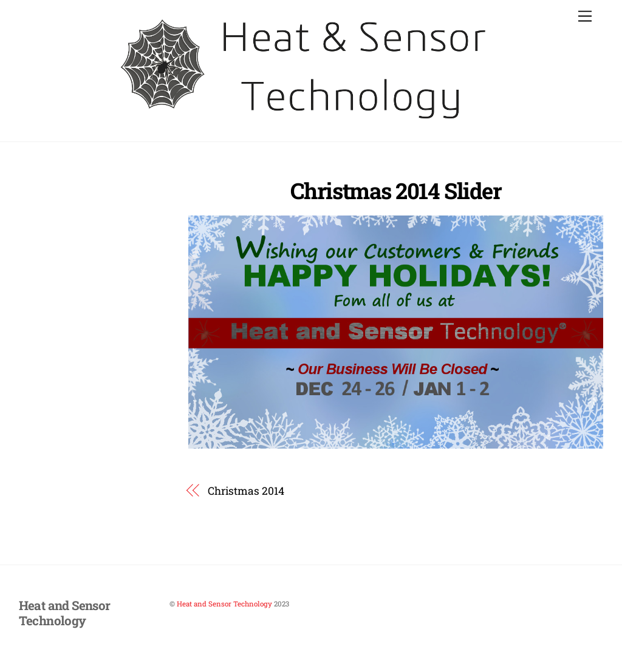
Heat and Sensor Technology (224, 604)
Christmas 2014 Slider (396, 191)
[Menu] (585, 17)
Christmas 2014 (246, 491)
